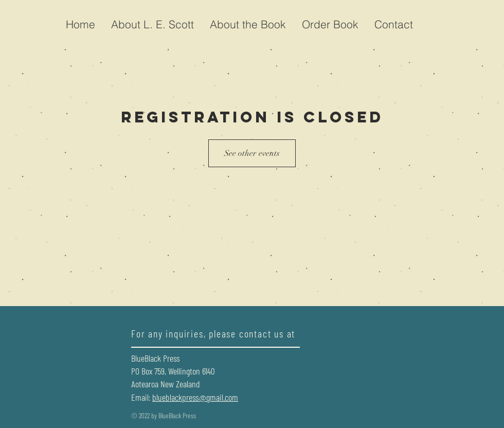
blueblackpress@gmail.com (195, 397)
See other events (252, 153)
